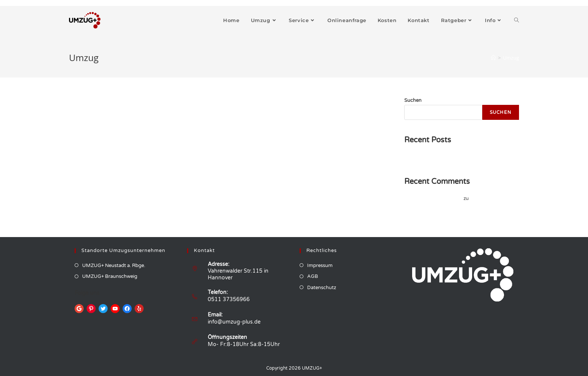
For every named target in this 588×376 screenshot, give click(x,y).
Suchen (413, 100)
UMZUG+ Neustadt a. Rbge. (114, 266)
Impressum (320, 266)
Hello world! (418, 157)
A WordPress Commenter (433, 198)
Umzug (511, 58)
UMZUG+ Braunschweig (110, 276)
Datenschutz (322, 288)
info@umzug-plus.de (234, 322)
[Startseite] (493, 58)
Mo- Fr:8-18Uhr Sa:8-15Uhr (244, 344)
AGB (313, 276)
